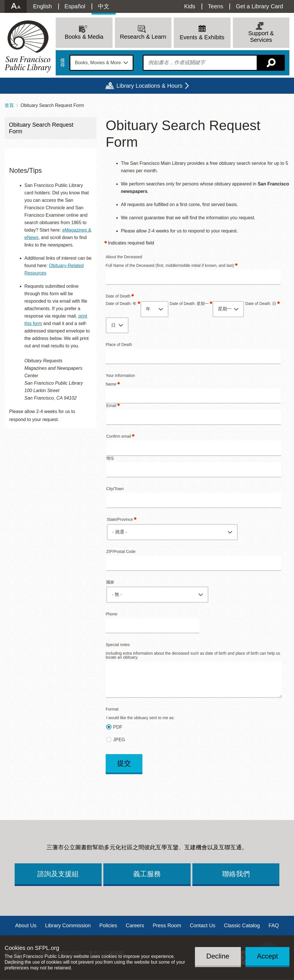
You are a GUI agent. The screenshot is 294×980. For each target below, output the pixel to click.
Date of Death (118, 296)
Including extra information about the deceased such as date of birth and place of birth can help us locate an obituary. (193, 655)
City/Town (115, 489)
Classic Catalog (242, 926)
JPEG (119, 740)
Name (111, 384)
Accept (267, 956)
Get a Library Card (259, 6)
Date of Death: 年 (121, 304)
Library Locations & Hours (149, 86)
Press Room (167, 926)
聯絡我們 (236, 874)
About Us (26, 926)
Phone (111, 614)
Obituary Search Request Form (41, 128)
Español (75, 6)
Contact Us (203, 926)
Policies (108, 926)
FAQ (274, 926)
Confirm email (119, 436)
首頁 (9, 105)
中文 (104, 6)
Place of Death (119, 345)
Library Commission (68, 926)
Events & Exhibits (202, 37)
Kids (190, 6)
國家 (110, 582)
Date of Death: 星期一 (189, 304)
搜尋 (63, 63)
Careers (135, 926)
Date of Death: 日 (261, 304)
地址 (110, 458)
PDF (118, 727)
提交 (124, 763)
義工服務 (147, 874)
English (42, 6)
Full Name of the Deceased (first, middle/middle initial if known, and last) (170, 266)
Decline (218, 956)
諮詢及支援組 (58, 874)
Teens (215, 6)
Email (111, 406)
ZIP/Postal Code (121, 552)
